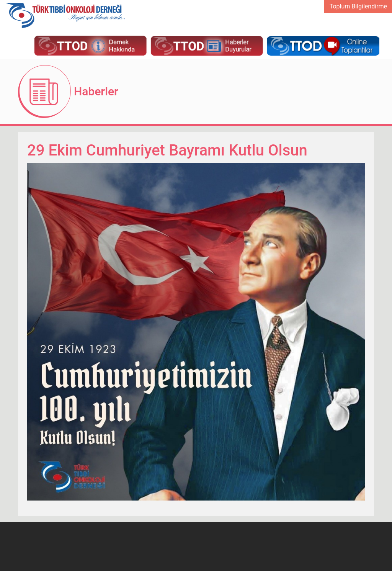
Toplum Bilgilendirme (358, 6)
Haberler (96, 91)
